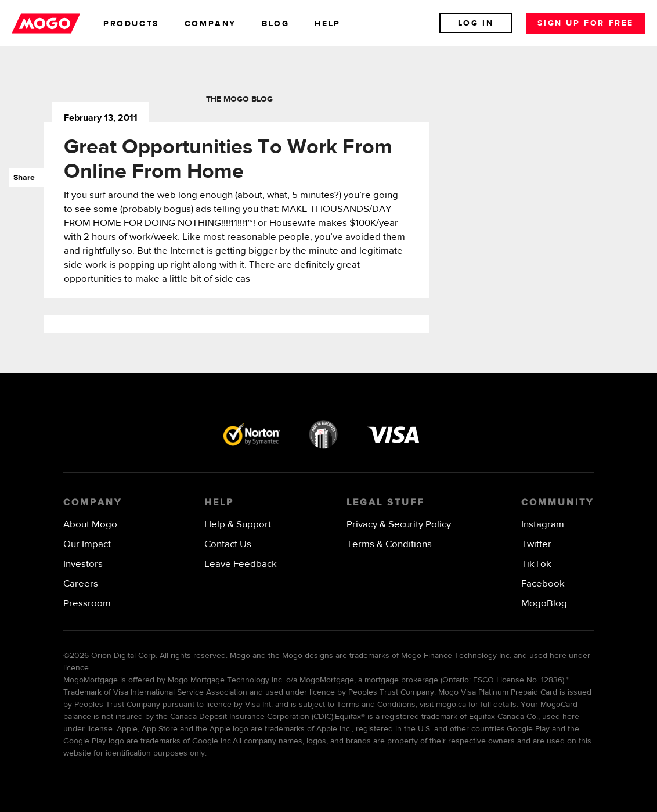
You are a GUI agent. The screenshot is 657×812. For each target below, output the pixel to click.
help (327, 24)
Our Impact (87, 545)
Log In (476, 23)
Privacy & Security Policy (399, 525)
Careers (81, 584)
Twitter (536, 545)
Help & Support (238, 525)
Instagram (543, 525)
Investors (83, 564)
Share (22, 178)
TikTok (536, 564)
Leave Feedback (241, 564)
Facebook (543, 584)
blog (275, 24)
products (131, 24)
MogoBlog (544, 604)
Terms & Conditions (389, 545)
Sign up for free (586, 23)
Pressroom (87, 604)
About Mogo (90, 525)
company (210, 24)
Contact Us (228, 545)
